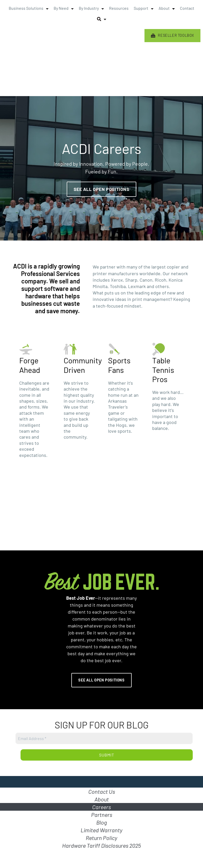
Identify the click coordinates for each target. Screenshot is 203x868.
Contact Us (102, 791)
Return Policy (101, 838)
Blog (101, 822)
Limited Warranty (101, 830)
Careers (101, 807)
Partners (102, 815)
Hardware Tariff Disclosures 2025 (101, 845)
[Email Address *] (104, 738)
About (102, 799)
